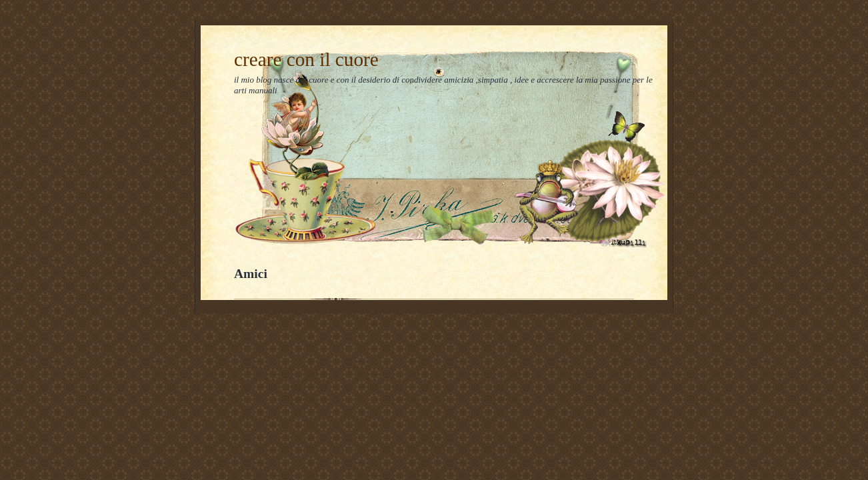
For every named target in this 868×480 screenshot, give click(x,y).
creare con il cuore (306, 59)
